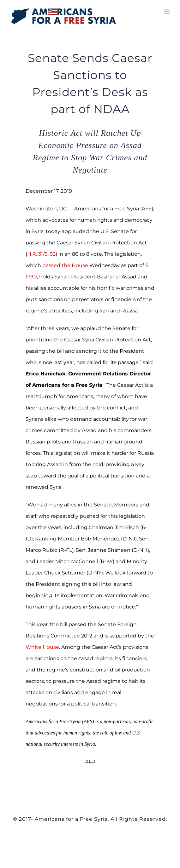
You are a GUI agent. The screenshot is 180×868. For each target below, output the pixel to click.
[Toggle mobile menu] (167, 12)
